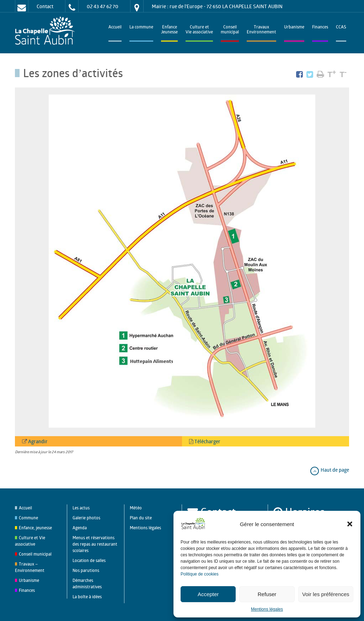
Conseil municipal (35, 554)
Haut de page (329, 470)
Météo (136, 508)
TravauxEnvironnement (261, 30)
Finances (320, 28)
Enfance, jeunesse (35, 528)
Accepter (208, 594)
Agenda (80, 528)
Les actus (81, 508)
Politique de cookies (200, 574)
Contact (45, 6)
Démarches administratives (87, 583)
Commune (28, 518)
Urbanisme (294, 28)
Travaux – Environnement (30, 567)
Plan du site (141, 518)
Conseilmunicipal (230, 30)
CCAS (341, 28)
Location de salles (89, 560)
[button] (350, 524)
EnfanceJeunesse (169, 30)
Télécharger (207, 441)
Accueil (115, 28)
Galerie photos (86, 518)
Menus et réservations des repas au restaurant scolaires (95, 544)
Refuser (267, 594)
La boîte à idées (87, 597)
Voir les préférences (326, 594)
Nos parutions (86, 570)
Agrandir (37, 441)
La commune (141, 28)
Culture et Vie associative (199, 30)
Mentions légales (267, 609)
